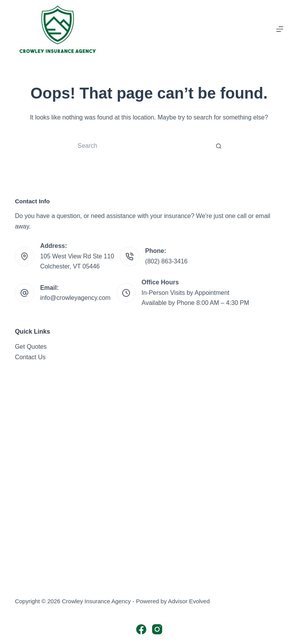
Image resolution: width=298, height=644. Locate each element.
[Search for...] (141, 146)
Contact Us (30, 357)
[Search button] (219, 146)
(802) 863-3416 (166, 261)
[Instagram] (157, 629)
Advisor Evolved (189, 601)
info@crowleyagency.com (75, 298)
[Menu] (280, 29)
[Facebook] (141, 629)
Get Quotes (31, 347)
